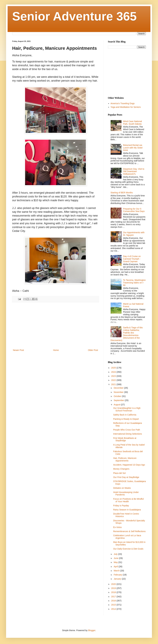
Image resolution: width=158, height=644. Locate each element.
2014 (114, 609)
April (116, 567)
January (118, 579)
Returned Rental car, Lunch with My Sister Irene (133, 148)
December (119, 388)
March (117, 571)
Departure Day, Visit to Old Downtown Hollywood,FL (134, 172)
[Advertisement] (55, 326)
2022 (114, 380)
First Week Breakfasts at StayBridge (125, 439)
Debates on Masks (122, 488)
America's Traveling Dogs (123, 103)
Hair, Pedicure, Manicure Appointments (125, 459)
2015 (114, 605)
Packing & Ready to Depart (126, 419)
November (119, 392)
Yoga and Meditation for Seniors (126, 107)
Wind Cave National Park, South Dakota (132, 123)
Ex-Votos (117, 527)
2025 (114, 368)
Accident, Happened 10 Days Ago (129, 465)
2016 (114, 601)
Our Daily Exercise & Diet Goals (128, 549)
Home (56, 350)
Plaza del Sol (119, 473)
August (117, 405)
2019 (114, 588)
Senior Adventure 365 (74, 16)
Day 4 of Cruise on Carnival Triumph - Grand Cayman (132, 259)
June (116, 558)
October (118, 396)
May (116, 562)
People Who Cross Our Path (127, 430)
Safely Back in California (125, 415)
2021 (114, 384)
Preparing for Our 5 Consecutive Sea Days (134, 210)
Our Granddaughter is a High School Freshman (127, 409)
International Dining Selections (128, 434)
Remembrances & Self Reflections (129, 531)
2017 (114, 597)
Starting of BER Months (122, 193)
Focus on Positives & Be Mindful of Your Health (128, 500)
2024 (114, 372)
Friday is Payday (121, 506)
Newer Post (18, 350)
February (118, 575)
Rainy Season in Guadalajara (127, 510)
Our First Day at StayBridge (126, 477)
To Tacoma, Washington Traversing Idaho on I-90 (134, 283)
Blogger (92, 630)
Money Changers (121, 469)
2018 (114, 592)
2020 (114, 584)
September (119, 400)
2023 (114, 376)
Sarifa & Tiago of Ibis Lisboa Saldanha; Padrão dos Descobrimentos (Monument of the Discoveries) (127, 334)
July (116, 554)
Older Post (93, 350)
